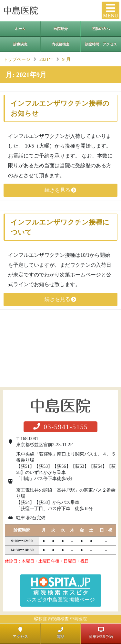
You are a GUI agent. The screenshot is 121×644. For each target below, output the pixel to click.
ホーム (20, 29)
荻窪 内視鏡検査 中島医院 (62, 619)
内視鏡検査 (60, 44)
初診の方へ (101, 29)
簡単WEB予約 (101, 633)
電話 (61, 633)
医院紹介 (61, 29)
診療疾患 (20, 44)
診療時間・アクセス (101, 44)
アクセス (20, 633)
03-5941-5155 (61, 427)
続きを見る (61, 190)
